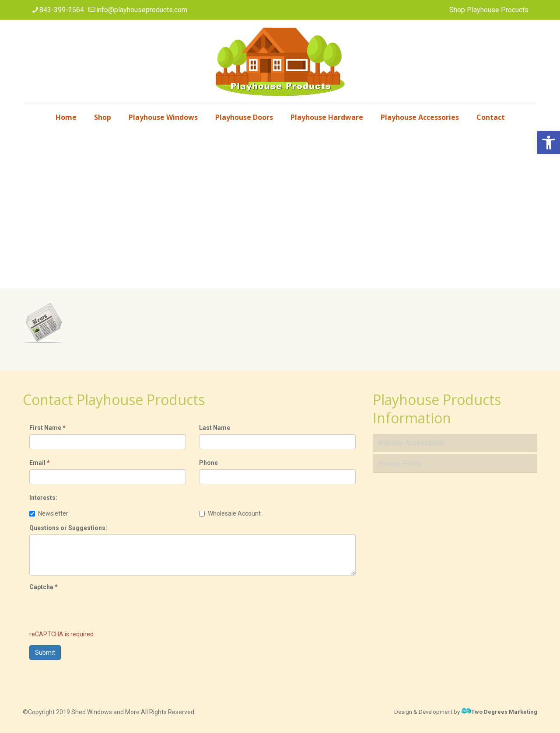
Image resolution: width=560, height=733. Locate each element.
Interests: (43, 498)
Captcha (44, 587)
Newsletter (49, 513)
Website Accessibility (411, 443)
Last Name (215, 428)
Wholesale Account (230, 513)
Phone (208, 463)
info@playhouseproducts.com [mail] (142, 10)
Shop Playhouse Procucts (489, 10)
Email (40, 463)
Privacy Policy (399, 463)
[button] (549, 143)
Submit (45, 653)
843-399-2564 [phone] (62, 10)
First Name (47, 428)
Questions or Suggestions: (68, 528)
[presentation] (96, 611)
